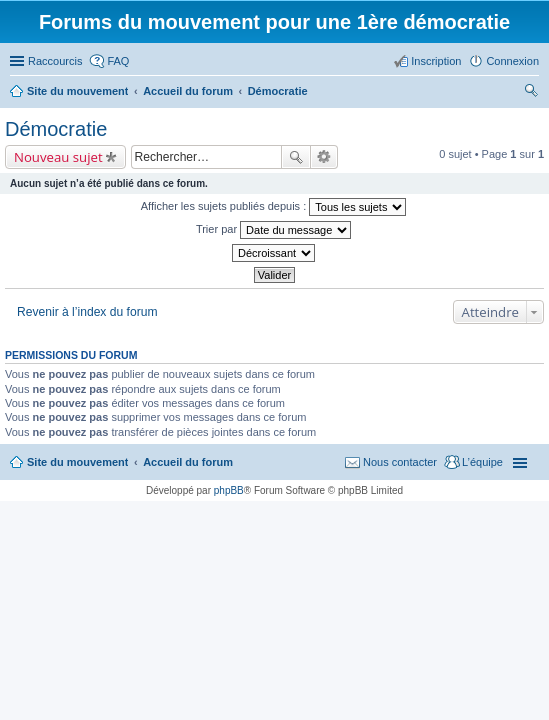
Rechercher (296, 157)
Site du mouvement (77, 462)
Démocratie (56, 129)
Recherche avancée (324, 157)
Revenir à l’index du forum (87, 312)
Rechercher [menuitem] (531, 93)
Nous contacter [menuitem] (400, 462)
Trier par (273, 230)
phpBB (229, 490)
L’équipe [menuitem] (482, 462)
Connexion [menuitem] (512, 61)
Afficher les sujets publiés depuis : (274, 207)
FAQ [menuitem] (118, 61)
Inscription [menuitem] (436, 61)
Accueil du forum (188, 462)
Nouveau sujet (58, 157)
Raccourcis (55, 61)
